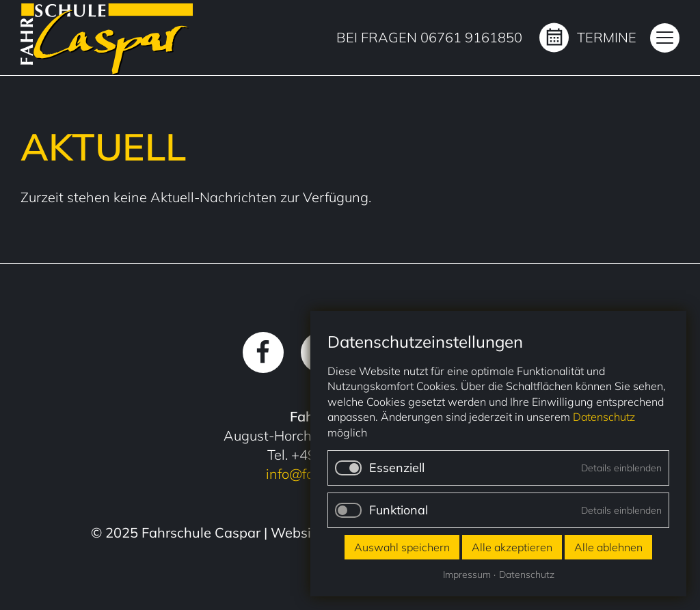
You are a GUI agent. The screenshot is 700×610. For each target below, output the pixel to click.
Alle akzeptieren (512, 547)
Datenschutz (604, 417)
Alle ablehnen (608, 547)
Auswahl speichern (402, 547)
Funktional (399, 510)
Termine (607, 37)
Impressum (467, 574)
